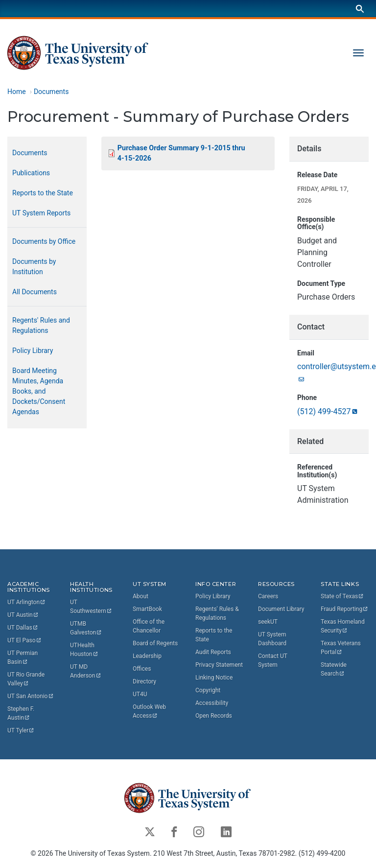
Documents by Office (44, 241)
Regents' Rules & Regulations (217, 613)
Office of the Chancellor (149, 626)
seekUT (268, 622)
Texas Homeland (343, 626)
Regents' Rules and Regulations (41, 325)
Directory (144, 681)
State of (342, 596)
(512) (328, 411)
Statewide (334, 669)
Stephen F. (22, 714)
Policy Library (33, 351)
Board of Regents (155, 643)
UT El (24, 641)
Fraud (345, 609)
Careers (268, 596)
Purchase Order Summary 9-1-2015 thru (182, 153)
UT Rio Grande (27, 680)
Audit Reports (213, 652)
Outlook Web (150, 711)
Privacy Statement (219, 665)
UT (27, 603)
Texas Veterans (341, 648)
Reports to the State (43, 193)
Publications (31, 173)
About (141, 596)
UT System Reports (41, 213)
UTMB (86, 629)
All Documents (35, 292)
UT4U (140, 694)
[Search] (360, 9)
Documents (51, 92)
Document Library (281, 609)
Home (17, 92)
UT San (31, 697)
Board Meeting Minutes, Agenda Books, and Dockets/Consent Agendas (39, 391)
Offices (142, 669)
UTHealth (84, 650)
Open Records (214, 716)
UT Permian (23, 658)
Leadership (147, 656)
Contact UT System (273, 660)
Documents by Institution (34, 267)
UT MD (86, 672)
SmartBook (147, 609)
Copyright (208, 690)
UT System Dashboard (272, 639)
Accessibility (212, 703)
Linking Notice (214, 678)
